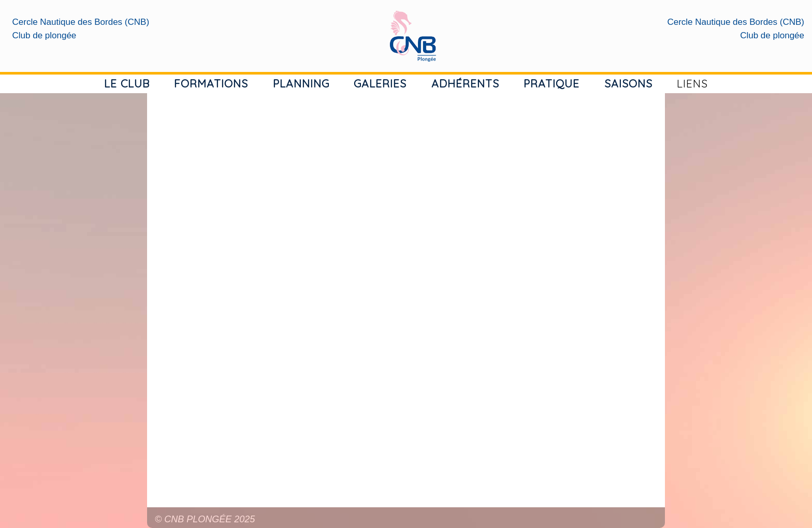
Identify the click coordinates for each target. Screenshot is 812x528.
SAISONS (628, 83)
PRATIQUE (552, 83)
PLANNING (301, 83)
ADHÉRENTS (465, 83)
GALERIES (380, 83)
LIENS (692, 83)
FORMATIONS (211, 83)
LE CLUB (127, 83)
